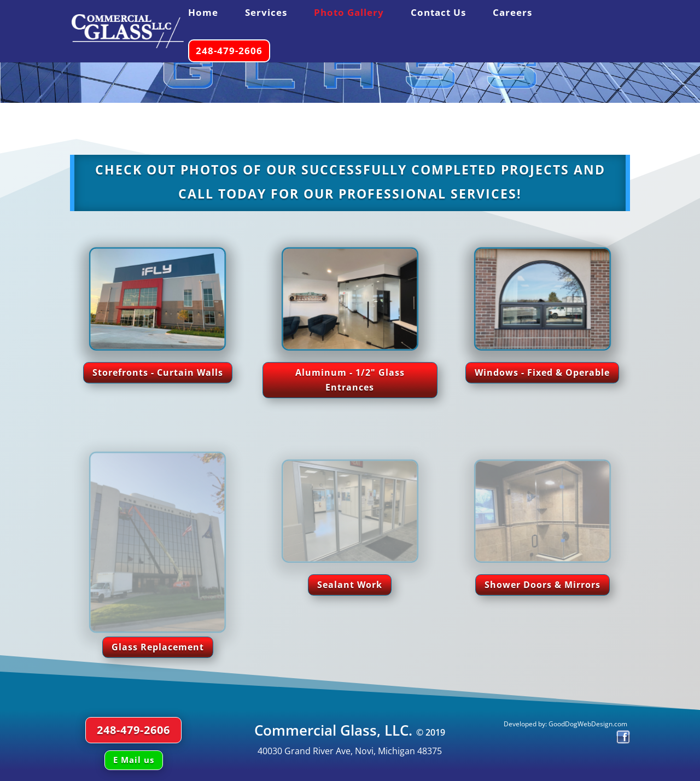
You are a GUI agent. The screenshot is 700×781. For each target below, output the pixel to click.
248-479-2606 (229, 51)
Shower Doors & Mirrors (542, 585)
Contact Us (438, 14)
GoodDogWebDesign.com (589, 724)
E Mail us (134, 760)
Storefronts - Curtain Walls (158, 372)
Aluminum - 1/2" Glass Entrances (350, 380)
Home (203, 14)
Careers (512, 14)
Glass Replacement (158, 647)
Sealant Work (350, 585)
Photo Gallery (349, 14)
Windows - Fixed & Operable (542, 372)
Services (266, 14)
